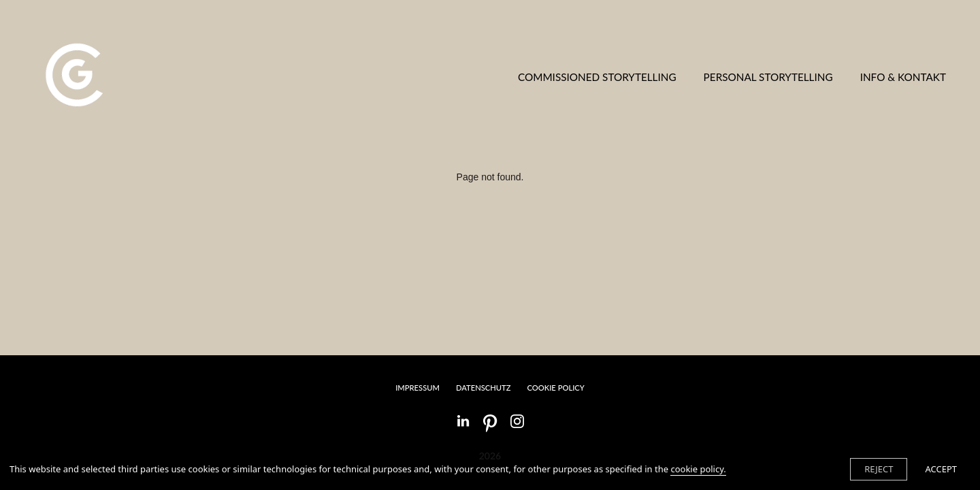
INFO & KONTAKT (903, 77)
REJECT (879, 469)
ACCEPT (941, 469)
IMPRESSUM (418, 388)
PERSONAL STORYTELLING (768, 77)
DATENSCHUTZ (484, 388)
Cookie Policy (555, 388)
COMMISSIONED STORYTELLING (597, 77)
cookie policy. (698, 469)
